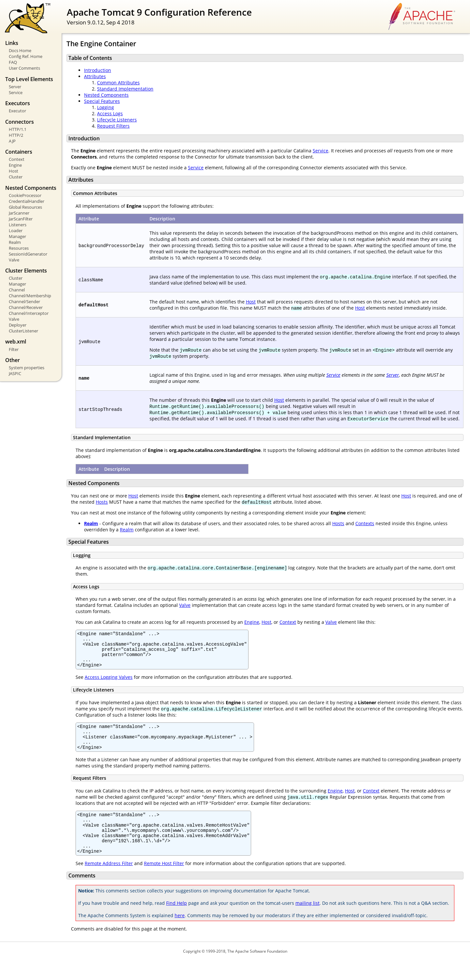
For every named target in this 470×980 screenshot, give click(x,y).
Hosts (102, 502)
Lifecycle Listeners (117, 120)
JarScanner (19, 213)
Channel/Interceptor (29, 313)
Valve (14, 260)
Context (17, 159)
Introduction (98, 70)
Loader (16, 231)
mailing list (307, 923)
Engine (15, 165)
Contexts (365, 523)
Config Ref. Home (26, 56)
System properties (27, 368)
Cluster (16, 177)
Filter (14, 349)
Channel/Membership (30, 296)
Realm (15, 242)
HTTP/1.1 (18, 129)
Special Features (102, 101)
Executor (17, 111)
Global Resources (25, 207)
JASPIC (15, 373)
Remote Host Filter (164, 883)
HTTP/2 (16, 135)
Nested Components (106, 95)
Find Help (177, 923)
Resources (19, 248)
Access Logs (110, 113)
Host (14, 171)
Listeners (18, 225)
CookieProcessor (25, 195)
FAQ (13, 62)
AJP (12, 141)
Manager (17, 236)
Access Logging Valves (109, 684)
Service (16, 92)
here (180, 935)
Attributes (95, 76)
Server (15, 87)
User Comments (24, 68)
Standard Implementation (125, 89)
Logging (106, 107)
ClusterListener (23, 331)
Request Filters (113, 126)
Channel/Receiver (26, 307)
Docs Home (20, 50)
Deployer (18, 325)
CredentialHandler (27, 201)
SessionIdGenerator (28, 254)
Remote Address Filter (109, 883)
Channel (17, 290)
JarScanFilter (21, 219)
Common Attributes (118, 83)
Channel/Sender (24, 301)
